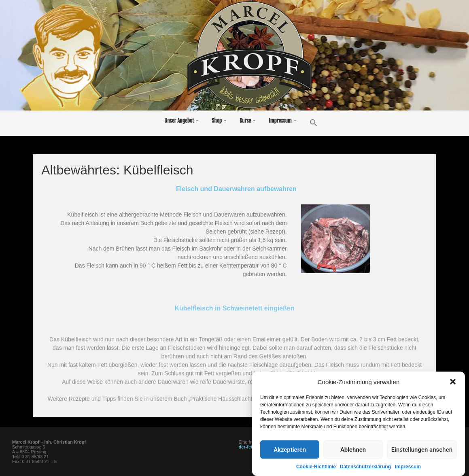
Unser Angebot (179, 121)
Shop (217, 121)
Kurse (245, 121)
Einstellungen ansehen (422, 465)
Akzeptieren (290, 465)
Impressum (280, 121)
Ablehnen (353, 465)
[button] (453, 397)
